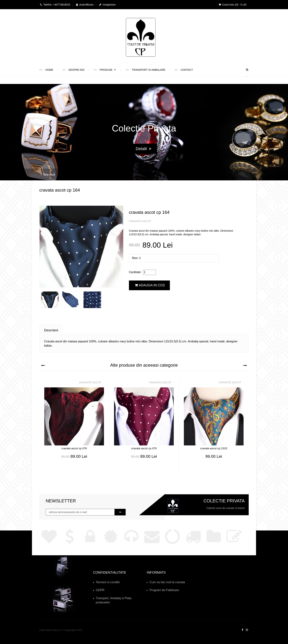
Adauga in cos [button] (150, 285)
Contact (187, 70)
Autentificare (84, 5)
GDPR (100, 589)
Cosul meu (232, 5)
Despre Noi (76, 70)
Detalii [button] (144, 149)
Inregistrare (107, 5)
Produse (108, 70)
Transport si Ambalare (149, 70)
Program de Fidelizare (162, 589)
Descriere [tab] (51, 330)
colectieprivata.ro (50, 624)
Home (49, 70)
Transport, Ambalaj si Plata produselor (118, 597)
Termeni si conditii (106, 582)
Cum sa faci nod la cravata (165, 582)
